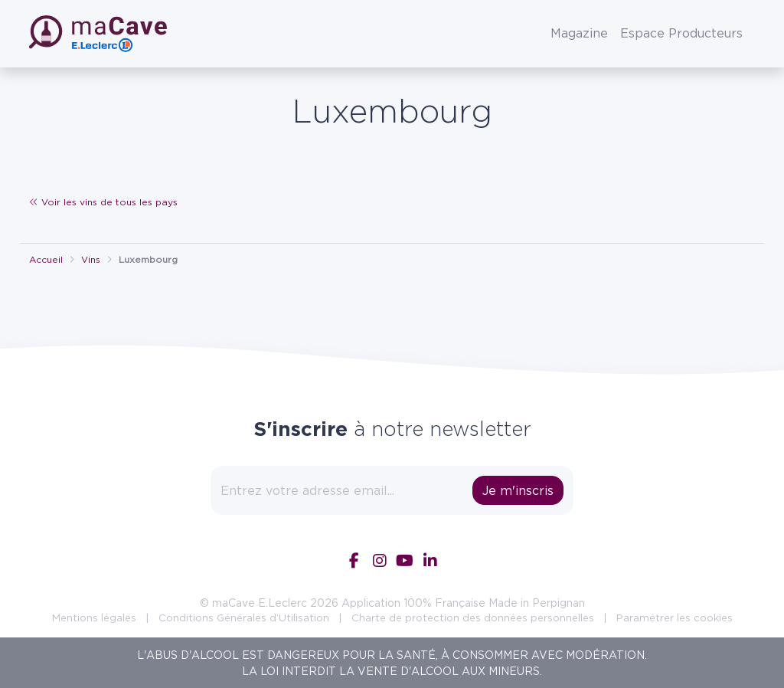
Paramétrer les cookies (675, 618)
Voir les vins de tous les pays (103, 202)
